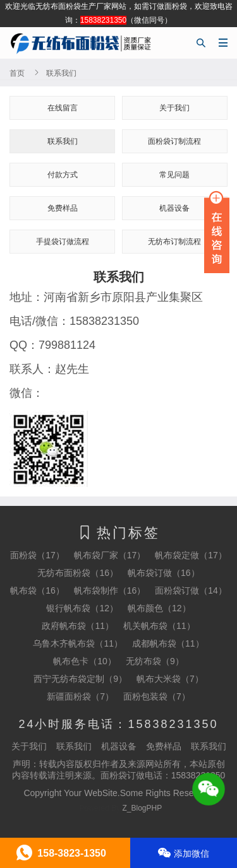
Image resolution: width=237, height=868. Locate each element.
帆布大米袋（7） (170, 679)
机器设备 (119, 746)
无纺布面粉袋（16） (78, 573)
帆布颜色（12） (159, 608)
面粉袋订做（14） (191, 590)
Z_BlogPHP (143, 808)
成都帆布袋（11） (168, 643)
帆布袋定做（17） (191, 555)
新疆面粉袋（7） (80, 696)
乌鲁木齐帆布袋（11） (78, 643)
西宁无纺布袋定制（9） (80, 679)
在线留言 (63, 108)
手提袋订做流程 (63, 242)
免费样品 (63, 208)
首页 (17, 73)
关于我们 (174, 108)
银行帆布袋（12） (82, 608)
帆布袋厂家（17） (110, 555)
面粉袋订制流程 (174, 141)
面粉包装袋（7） (157, 696)
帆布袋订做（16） (164, 573)
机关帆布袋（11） (159, 626)
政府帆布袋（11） (78, 626)
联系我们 (63, 141)
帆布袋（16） (37, 590)
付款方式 (63, 175)
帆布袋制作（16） (110, 590)
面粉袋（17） (37, 555)
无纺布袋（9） (155, 661)
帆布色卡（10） (85, 661)
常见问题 (174, 175)
